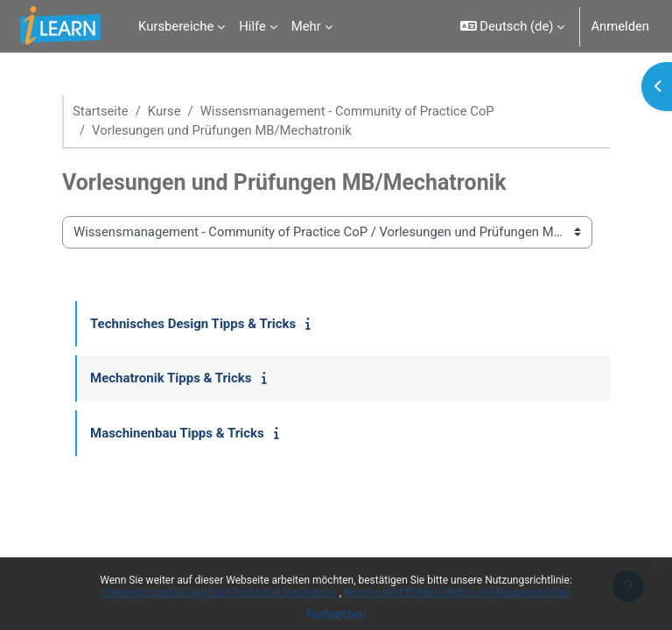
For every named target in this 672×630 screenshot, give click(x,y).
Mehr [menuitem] (306, 26)
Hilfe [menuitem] (252, 26)
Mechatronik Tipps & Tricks (171, 378)
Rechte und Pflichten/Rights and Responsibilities (457, 592)
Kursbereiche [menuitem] (176, 26)
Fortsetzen (336, 614)
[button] (513, 26)
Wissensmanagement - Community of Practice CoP (347, 111)
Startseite (101, 111)
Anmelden (620, 26)
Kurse (164, 111)
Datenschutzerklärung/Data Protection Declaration (220, 592)
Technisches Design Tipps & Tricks (193, 324)
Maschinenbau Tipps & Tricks (177, 433)
